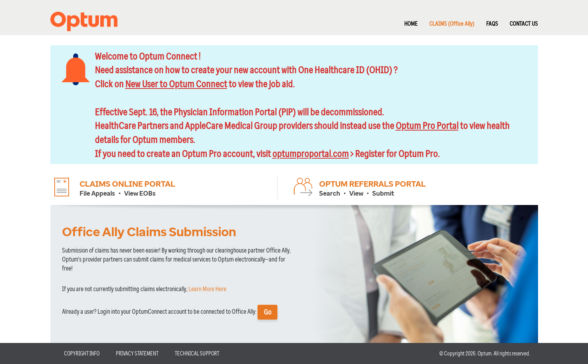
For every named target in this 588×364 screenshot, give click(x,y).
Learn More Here (207, 289)
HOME (411, 23)
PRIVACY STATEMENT (137, 353)
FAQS (492, 23)
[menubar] (465, 21)
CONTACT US (524, 23)
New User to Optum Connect (176, 83)
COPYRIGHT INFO (82, 353)
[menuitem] (405, 21)
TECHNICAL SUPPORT (197, 353)
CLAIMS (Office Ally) (452, 23)
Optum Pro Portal (427, 125)
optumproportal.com (311, 153)
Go (267, 312)
